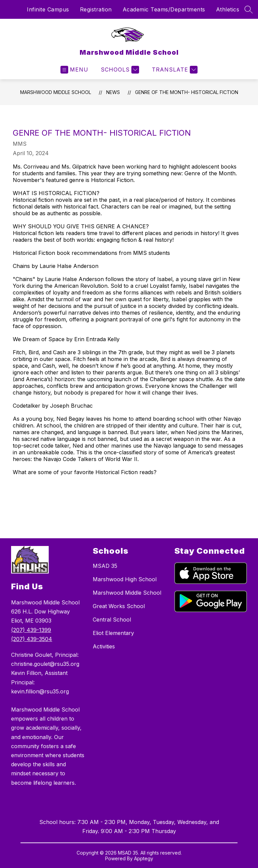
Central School (112, 620)
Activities (104, 646)
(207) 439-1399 (31, 630)
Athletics (228, 9)
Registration (96, 9)
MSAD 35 (105, 566)
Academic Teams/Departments (164, 9)
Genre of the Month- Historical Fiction (187, 92)
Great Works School (119, 606)
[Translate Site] (174, 70)
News (113, 92)
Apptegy (144, 858)
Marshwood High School (125, 579)
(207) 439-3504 (32, 639)
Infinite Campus (48, 9)
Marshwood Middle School (56, 92)
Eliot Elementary (113, 633)
